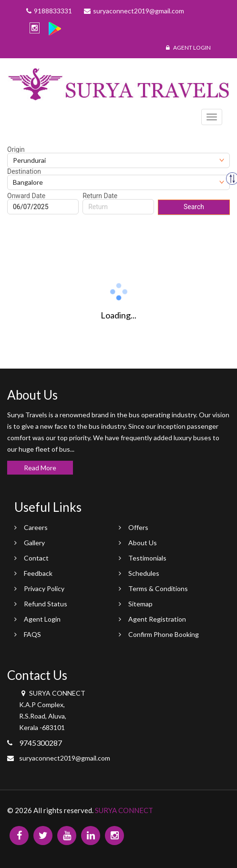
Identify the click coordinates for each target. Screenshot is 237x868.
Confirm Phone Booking (164, 634)
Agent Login (188, 48)
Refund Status (46, 604)
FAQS (32, 634)
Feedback (38, 573)
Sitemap (140, 604)
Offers (138, 527)
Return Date (100, 196)
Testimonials (147, 558)
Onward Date (26, 196)
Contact (36, 558)
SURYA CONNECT (124, 810)
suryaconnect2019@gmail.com (65, 758)
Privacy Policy (44, 588)
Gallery (34, 543)
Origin (16, 149)
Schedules (144, 573)
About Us (143, 543)
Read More (40, 468)
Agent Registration (157, 619)
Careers (36, 527)
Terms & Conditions (158, 588)
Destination (24, 171)
